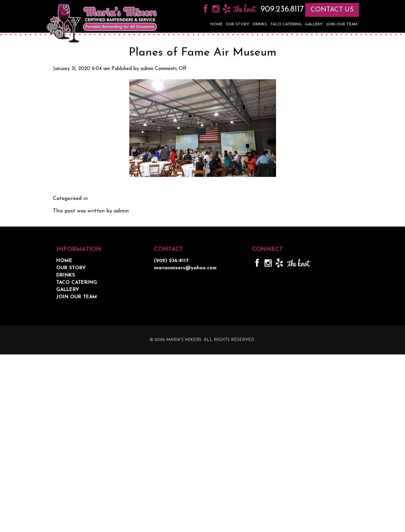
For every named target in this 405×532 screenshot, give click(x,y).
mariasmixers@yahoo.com (185, 268)
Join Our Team (342, 24)
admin (147, 69)
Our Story (238, 24)
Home (216, 24)
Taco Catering (286, 24)
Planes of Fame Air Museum (202, 53)
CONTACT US (332, 10)
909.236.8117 (281, 9)
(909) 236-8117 (171, 261)
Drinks (260, 24)
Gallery (314, 24)
